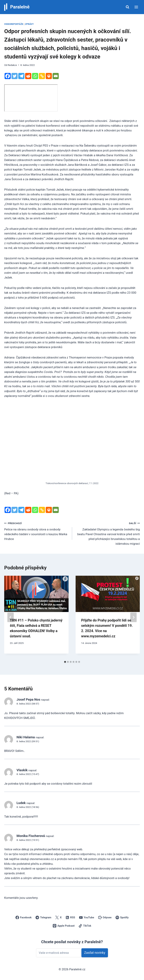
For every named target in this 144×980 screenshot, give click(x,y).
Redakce (12, 65)
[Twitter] (15, 76)
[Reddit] (28, 76)
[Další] (133, 617)
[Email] (56, 76)
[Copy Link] (42, 76)
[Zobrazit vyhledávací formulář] (127, 7)
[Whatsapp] (35, 76)
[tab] (65, 662)
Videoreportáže (14, 24)
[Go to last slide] (11, 617)
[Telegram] (21, 76)
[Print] (49, 76)
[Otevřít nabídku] (136, 7)
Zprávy (29, 24)
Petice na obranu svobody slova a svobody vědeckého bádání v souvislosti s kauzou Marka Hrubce (37, 531)
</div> (31, 98)
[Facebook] (8, 76)
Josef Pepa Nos (28, 699)
